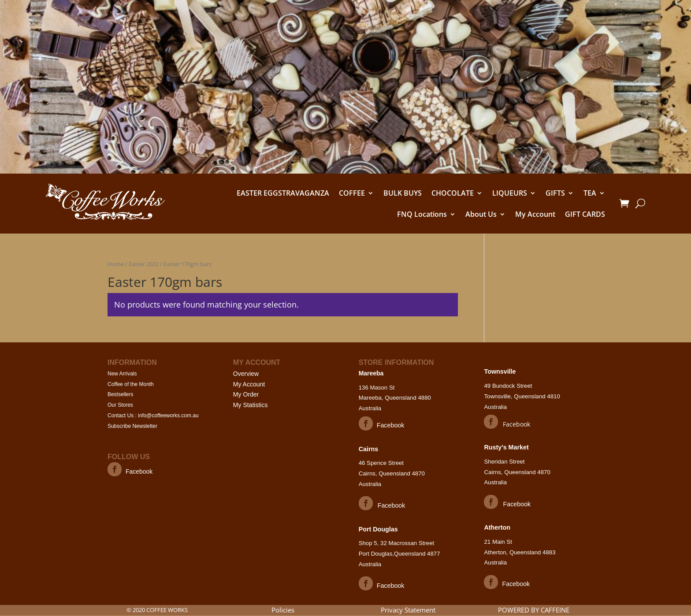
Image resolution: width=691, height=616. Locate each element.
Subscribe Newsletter (135, 426)
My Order (246, 394)
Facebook (140, 472)
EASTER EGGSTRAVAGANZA (283, 193)
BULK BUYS (403, 193)
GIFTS (555, 193)
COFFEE (352, 193)
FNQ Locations (422, 214)
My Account (535, 214)
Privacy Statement (408, 610)
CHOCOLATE (453, 193)
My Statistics (251, 405)
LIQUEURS (510, 193)
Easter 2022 (144, 264)
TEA (590, 193)
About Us (481, 214)
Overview (246, 374)
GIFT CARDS (585, 214)
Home (116, 264)
